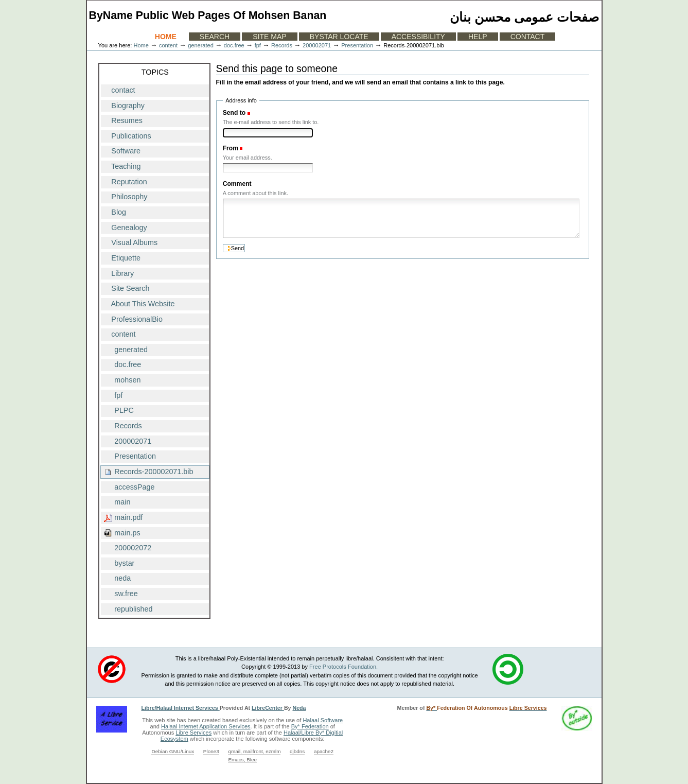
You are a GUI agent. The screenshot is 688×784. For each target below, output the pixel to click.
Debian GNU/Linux (173, 751)
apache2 (324, 751)
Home (166, 37)
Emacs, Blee (242, 760)
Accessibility (418, 37)
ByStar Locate (339, 37)
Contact (528, 37)
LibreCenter (268, 708)
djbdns (297, 751)
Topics (155, 72)
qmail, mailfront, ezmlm (254, 751)
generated (201, 45)
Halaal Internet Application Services (206, 726)
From (231, 148)
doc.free (234, 45)
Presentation (357, 45)
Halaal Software (323, 720)
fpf (258, 45)
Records (282, 45)
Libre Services (193, 733)
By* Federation (310, 726)
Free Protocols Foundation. (343, 667)
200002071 (317, 45)
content (168, 45)
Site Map (269, 37)
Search (215, 37)
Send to (234, 113)
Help (478, 37)
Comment (237, 184)
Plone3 (211, 751)
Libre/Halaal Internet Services (181, 708)
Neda (299, 708)
